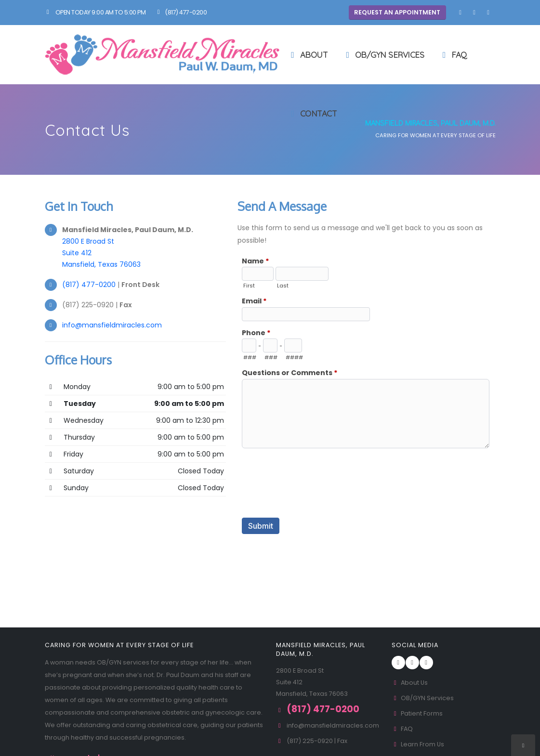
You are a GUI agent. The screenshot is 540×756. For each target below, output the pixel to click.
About (308, 55)
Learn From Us (418, 744)
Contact (312, 113)
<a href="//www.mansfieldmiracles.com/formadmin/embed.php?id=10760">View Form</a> (367, 416)
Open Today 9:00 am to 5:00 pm (95, 12)
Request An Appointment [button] (397, 12)
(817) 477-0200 (181, 12)
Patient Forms (417, 713)
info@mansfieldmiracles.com (112, 325)
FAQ (453, 55)
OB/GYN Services (383, 55)
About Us (410, 683)
